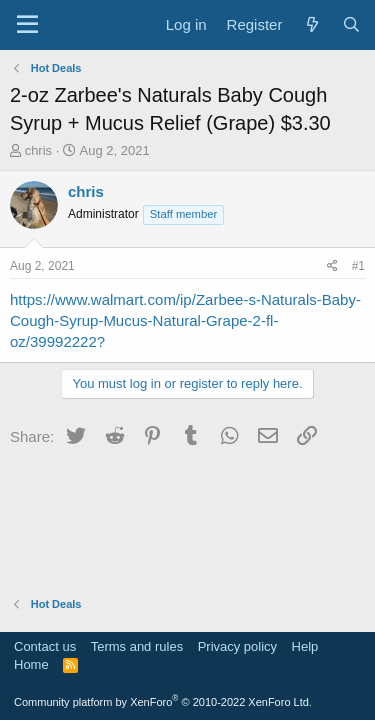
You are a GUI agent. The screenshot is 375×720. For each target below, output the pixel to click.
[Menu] (27, 25)
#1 (358, 266)
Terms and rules (137, 646)
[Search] (351, 24)
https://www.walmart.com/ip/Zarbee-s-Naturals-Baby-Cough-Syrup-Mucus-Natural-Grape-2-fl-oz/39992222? (185, 320)
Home (31, 664)
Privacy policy (237, 646)
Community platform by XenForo (163, 702)
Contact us (45, 646)
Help (305, 646)
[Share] (332, 266)
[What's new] (311, 24)
